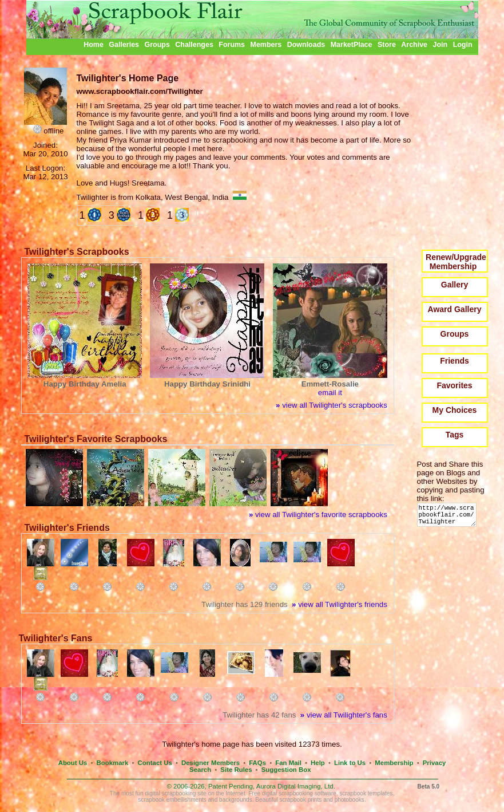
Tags (455, 435)
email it (330, 393)
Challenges (194, 45)
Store (387, 45)
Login (463, 45)
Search (200, 770)
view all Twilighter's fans (344, 715)
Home (94, 45)
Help (318, 763)
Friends (455, 361)
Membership (394, 763)
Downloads (306, 45)
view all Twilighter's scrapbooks (332, 405)
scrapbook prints (300, 800)
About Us (73, 763)
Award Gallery (455, 309)
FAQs (257, 763)
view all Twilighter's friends (340, 604)
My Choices (455, 410)
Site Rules (236, 770)
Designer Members (211, 763)
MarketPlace (352, 45)
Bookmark (113, 763)
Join (440, 45)
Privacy (434, 763)
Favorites (454, 385)
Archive (414, 45)
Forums (232, 45)
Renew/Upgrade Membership (456, 262)
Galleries (124, 45)
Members (266, 45)
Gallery (455, 285)
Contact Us (155, 763)
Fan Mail (288, 763)
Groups (157, 45)
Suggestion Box (286, 770)
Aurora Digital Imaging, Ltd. (296, 786)
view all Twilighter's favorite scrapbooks (318, 515)
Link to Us (350, 763)
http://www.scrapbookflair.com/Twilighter (449, 517)
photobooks (350, 800)
